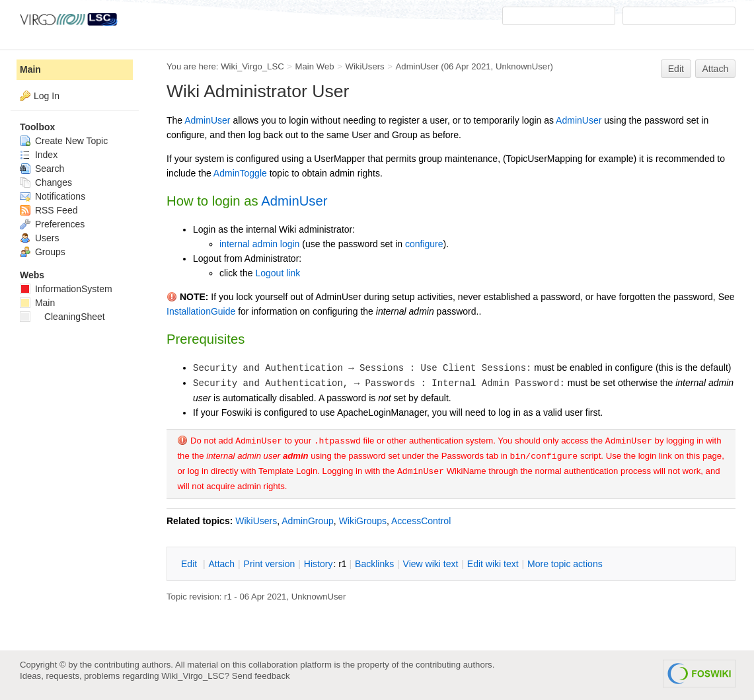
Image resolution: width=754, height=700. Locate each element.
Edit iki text (493, 564)
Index (39, 155)
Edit (676, 69)
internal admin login (259, 244)
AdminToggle (240, 173)
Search (42, 169)
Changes (46, 182)
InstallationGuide (201, 311)
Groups (43, 252)
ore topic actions (565, 564)
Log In (47, 96)
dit (190, 564)
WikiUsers (364, 66)
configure (424, 244)
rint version (270, 564)
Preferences (52, 224)
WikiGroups (363, 521)
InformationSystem (66, 289)
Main (30, 69)
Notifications (53, 196)
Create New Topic (64, 141)
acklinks (374, 564)
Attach (716, 69)
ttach (221, 564)
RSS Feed (49, 210)
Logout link (278, 273)
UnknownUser (523, 66)
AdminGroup (308, 521)
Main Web (315, 66)
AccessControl (421, 521)
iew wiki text (431, 564)
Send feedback (261, 676)
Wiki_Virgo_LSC (252, 66)
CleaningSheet (62, 317)
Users (39, 238)
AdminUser (417, 66)
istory (319, 564)
